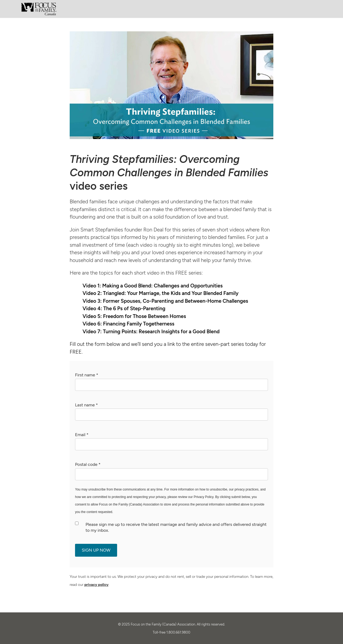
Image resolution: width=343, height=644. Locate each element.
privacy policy (96, 585)
